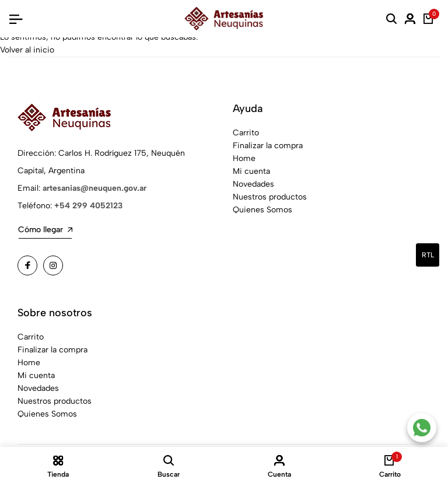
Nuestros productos (270, 197)
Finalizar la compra (268, 146)
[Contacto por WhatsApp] (422, 428)
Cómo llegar (45, 230)
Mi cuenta (251, 171)
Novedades (253, 184)
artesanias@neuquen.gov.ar (94, 188)
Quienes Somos (262, 210)
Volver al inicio (27, 50)
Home (244, 158)
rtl (428, 255)
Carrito (246, 133)
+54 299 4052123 (88, 206)
